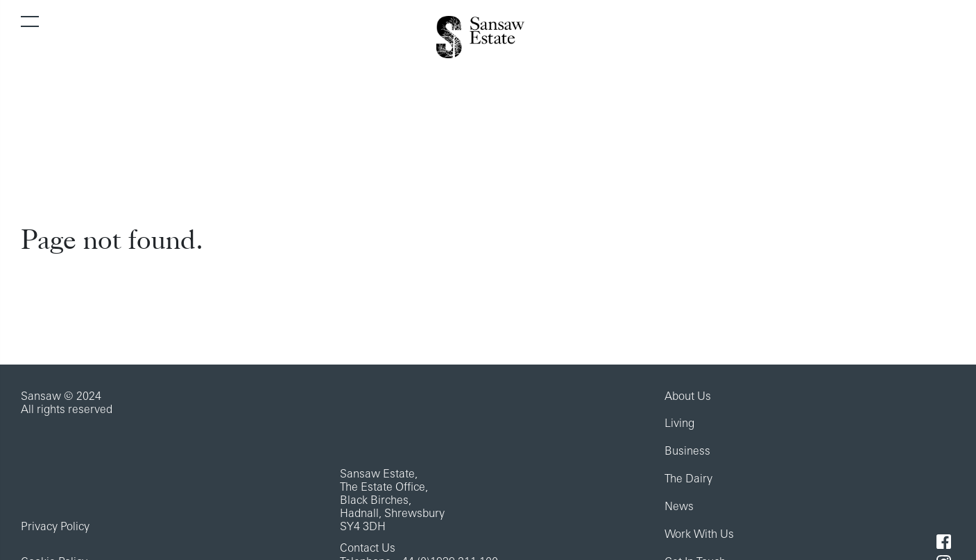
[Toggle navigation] (30, 21)
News (679, 507)
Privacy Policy (55, 527)
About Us (688, 397)
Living (679, 424)
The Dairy (688, 480)
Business (687, 452)
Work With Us (699, 535)
